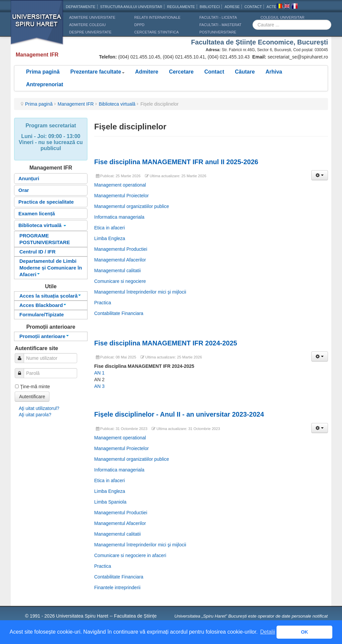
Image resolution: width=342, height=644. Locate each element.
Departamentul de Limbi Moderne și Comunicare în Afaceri (51, 268)
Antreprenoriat (45, 84)
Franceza (295, 7)
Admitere (147, 72)
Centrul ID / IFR (37, 252)
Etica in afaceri (110, 228)
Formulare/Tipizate (42, 314)
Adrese (232, 7)
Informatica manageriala (119, 217)
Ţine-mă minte (35, 387)
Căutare (245, 72)
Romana (279, 7)
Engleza (287, 7)
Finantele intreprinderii (117, 587)
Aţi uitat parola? (35, 415)
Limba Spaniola (110, 502)
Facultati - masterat (220, 25)
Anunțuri (29, 178)
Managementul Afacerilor (120, 260)
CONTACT (253, 7)
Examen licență (37, 213)
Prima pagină (43, 72)
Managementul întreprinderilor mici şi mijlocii (140, 292)
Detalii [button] (268, 632)
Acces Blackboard (43, 305)
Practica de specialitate (46, 202)
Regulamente (181, 7)
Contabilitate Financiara (119, 313)
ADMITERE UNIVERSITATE (92, 17)
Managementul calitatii (117, 271)
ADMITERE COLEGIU (87, 25)
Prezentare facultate (97, 72)
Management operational (120, 185)
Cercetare (181, 72)
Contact (214, 72)
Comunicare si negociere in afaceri (130, 555)
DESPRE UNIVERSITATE (90, 32)
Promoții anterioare (44, 336)
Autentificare (32, 397)
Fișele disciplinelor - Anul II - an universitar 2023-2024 (179, 414)
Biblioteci (210, 7)
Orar (24, 190)
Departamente (81, 7)
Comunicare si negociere (120, 281)
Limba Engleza (110, 238)
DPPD (139, 25)
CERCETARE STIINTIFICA (156, 32)
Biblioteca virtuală (117, 104)
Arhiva (274, 72)
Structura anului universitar (131, 7)
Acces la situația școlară (50, 296)
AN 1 (99, 373)
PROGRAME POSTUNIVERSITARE (45, 239)
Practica (103, 303)
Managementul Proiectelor (121, 196)
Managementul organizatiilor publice (132, 206)
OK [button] (305, 632)
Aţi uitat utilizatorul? (39, 408)
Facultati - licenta (218, 17)
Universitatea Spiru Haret (37, 27)
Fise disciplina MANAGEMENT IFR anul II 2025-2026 (176, 162)
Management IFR (76, 104)
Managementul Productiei (121, 249)
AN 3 (99, 386)
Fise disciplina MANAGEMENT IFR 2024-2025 (166, 343)
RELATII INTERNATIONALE (157, 17)
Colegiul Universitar (282, 17)
